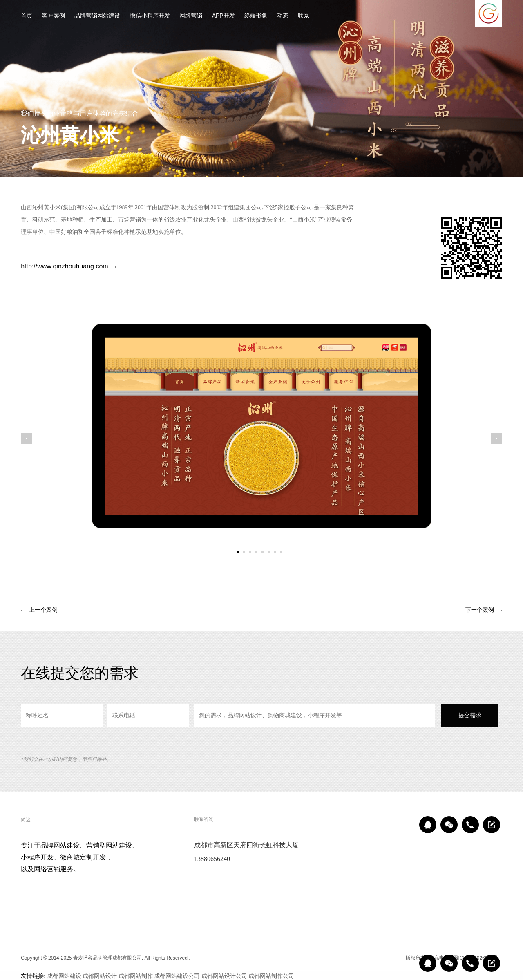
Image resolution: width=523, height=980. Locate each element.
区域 (396, 958)
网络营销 (191, 16)
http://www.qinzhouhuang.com (64, 267)
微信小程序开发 (150, 16)
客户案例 (54, 16)
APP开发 (224, 16)
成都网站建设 (64, 976)
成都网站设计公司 (224, 976)
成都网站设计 (100, 976)
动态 (283, 16)
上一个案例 (39, 610)
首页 (27, 16)
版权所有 (416, 958)
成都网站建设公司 (177, 976)
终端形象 (256, 16)
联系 (304, 16)
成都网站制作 (136, 976)
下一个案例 (480, 610)
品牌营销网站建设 (97, 16)
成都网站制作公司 (271, 976)
